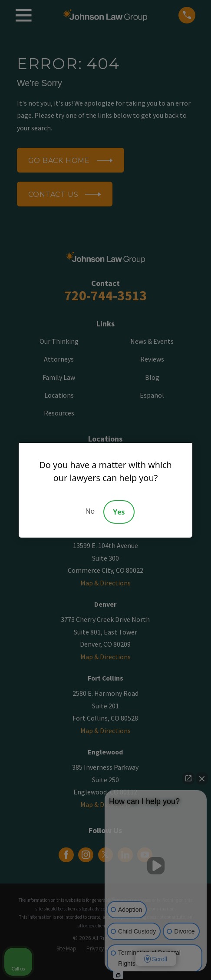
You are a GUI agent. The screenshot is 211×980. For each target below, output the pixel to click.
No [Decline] (90, 511)
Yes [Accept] (119, 512)
